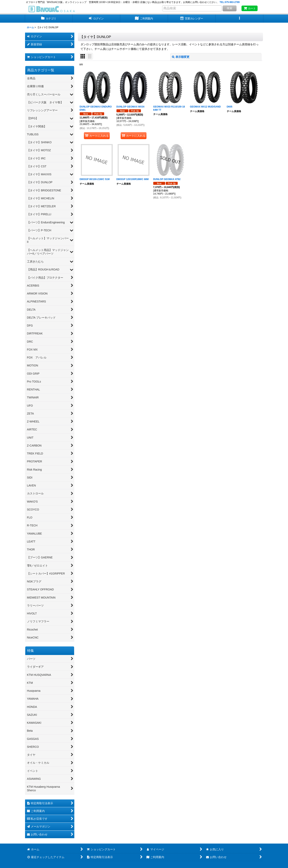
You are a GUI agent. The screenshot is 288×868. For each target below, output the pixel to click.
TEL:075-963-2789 (230, 2)
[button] (240, 19)
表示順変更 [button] (181, 57)
